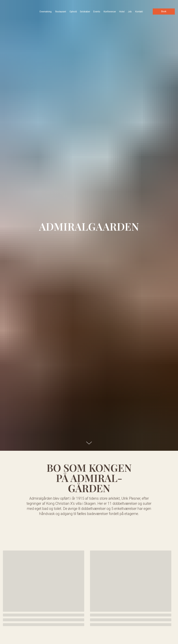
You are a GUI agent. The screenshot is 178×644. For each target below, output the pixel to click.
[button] (164, 12)
